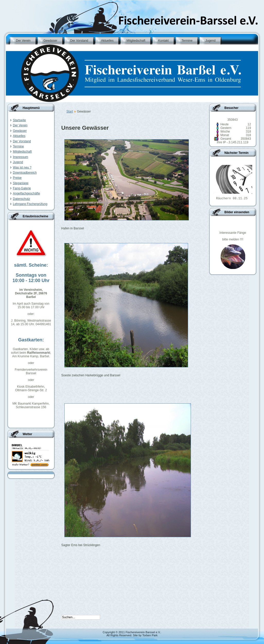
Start (70, 111)
